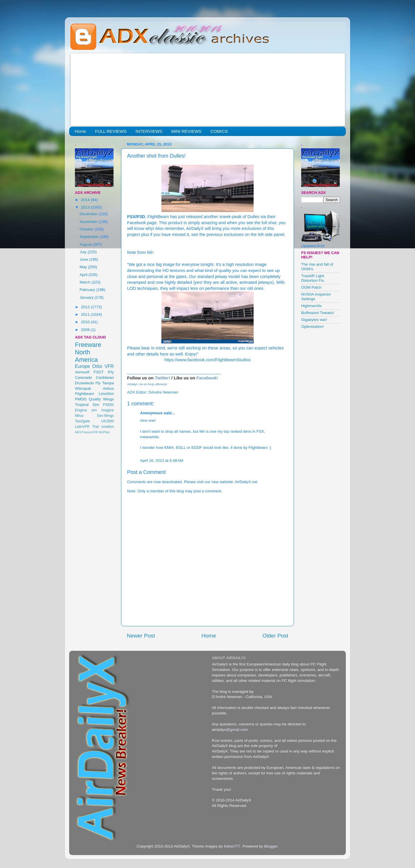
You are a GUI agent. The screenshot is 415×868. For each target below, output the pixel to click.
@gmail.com (237, 730)
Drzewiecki (84, 383)
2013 (86, 207)
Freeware (88, 345)
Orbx (97, 366)
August (86, 244)
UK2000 (107, 421)
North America (86, 356)
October (87, 229)
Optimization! (313, 327)
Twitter (162, 378)
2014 (86, 200)
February (88, 290)
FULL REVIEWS (111, 131)
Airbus (108, 388)
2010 (86, 322)
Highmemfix (311, 306)
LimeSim (106, 394)
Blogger (271, 846)
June (84, 259)
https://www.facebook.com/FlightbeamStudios (207, 360)
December (89, 214)
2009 (86, 330)
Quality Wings (101, 399)
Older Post (275, 636)
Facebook (206, 378)
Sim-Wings (105, 416)
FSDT (99, 372)
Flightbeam (85, 394)
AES (78, 432)
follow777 (232, 846)
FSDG (108, 405)
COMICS (219, 131)
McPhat (104, 432)
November (89, 222)
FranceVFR (90, 432)
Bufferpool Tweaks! (318, 313)
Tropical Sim (87, 405)
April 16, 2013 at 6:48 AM (162, 461)
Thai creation (103, 427)
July (84, 252)
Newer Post (141, 636)
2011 (86, 314)
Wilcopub (83, 388)
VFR (109, 366)
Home (80, 131)
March (85, 282)
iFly (111, 372)
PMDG (81, 399)
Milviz (79, 416)
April (84, 275)
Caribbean (105, 378)
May (84, 267)
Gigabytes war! (314, 320)
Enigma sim (86, 410)
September (90, 237)
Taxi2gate (82, 421)
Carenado (83, 378)
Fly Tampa (105, 383)
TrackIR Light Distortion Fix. (313, 278)
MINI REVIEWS (186, 131)
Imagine (108, 410)
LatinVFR (82, 427)
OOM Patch (311, 287)
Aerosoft (82, 372)
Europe (82, 366)
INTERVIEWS (149, 131)
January (87, 297)
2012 (86, 307)
